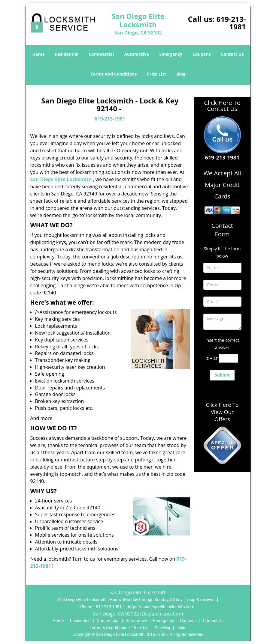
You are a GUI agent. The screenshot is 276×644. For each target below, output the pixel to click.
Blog (181, 74)
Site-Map (163, 628)
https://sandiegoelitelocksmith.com (161, 607)
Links (182, 628)
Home (38, 54)
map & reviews (201, 600)
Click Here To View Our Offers (222, 412)
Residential (67, 54)
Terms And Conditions (114, 74)
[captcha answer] (229, 358)
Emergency (171, 54)
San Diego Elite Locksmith (61, 179)
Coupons (202, 54)
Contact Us (232, 54)
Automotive (136, 54)
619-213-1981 (231, 23)
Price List (156, 74)
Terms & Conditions (108, 628)
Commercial (101, 54)
